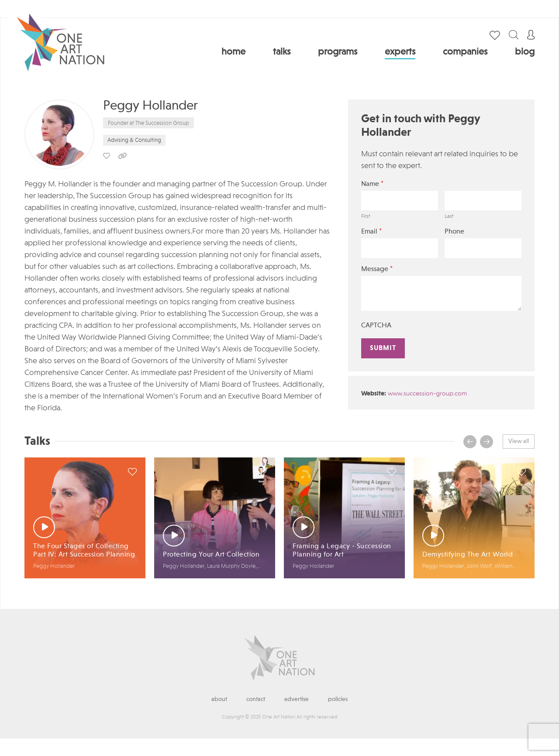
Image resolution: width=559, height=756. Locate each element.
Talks (282, 52)
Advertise (297, 699)
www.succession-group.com (427, 394)
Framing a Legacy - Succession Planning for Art (342, 551)
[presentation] (470, 442)
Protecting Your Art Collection (211, 555)
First (366, 216)
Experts (400, 52)
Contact (256, 699)
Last (449, 216)
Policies (338, 699)
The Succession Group (162, 123)
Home (233, 52)
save (107, 156)
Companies (465, 52)
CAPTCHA (376, 326)
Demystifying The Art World (468, 555)
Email (371, 232)
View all (519, 441)
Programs (338, 52)
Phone (454, 232)
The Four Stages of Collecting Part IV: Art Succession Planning (84, 551)
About (219, 699)
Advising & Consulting (134, 140)
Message (377, 269)
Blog (525, 52)
